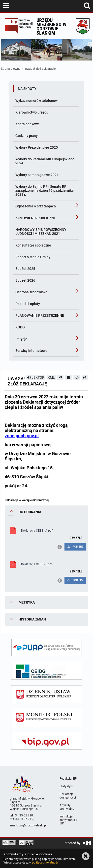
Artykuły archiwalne (67, 807)
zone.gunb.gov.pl (22, 436)
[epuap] (47, 648)
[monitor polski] (47, 717)
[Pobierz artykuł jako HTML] (77, 377)
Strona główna (11, 69)
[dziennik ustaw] (47, 694)
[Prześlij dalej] (61, 377)
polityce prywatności (46, 863)
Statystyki (66, 786)
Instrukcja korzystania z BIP (68, 820)
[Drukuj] (85, 377)
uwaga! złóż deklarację (40, 69)
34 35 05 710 (24, 815)
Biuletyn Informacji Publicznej (18, 27)
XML (51, 377)
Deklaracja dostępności (68, 796)
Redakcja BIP (68, 779)
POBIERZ (75, 547)
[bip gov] (47, 741)
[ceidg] (47, 671)
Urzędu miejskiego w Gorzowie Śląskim (51, 27)
